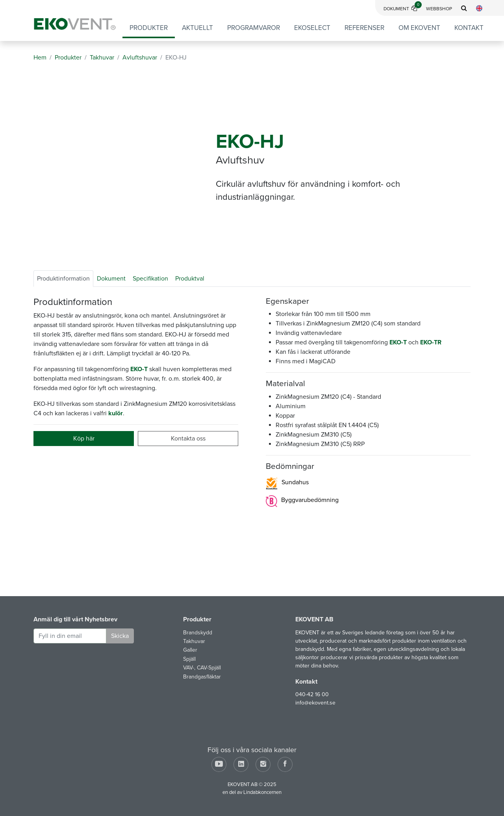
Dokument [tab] (111, 279)
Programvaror (254, 28)
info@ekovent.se (315, 703)
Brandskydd (198, 633)
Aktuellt (197, 28)
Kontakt (469, 28)
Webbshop (439, 9)
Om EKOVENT (419, 28)
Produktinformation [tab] (63, 279)
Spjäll (189, 659)
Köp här (84, 439)
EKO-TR (431, 342)
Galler (190, 650)
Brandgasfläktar (202, 677)
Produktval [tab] (190, 279)
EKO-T (139, 369)
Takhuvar (194, 641)
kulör (116, 413)
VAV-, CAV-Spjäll (202, 668)
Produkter (149, 28)
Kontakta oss (188, 439)
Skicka (120, 636)
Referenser (364, 28)
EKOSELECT (312, 28)
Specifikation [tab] (150, 279)
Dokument (403, 9)
